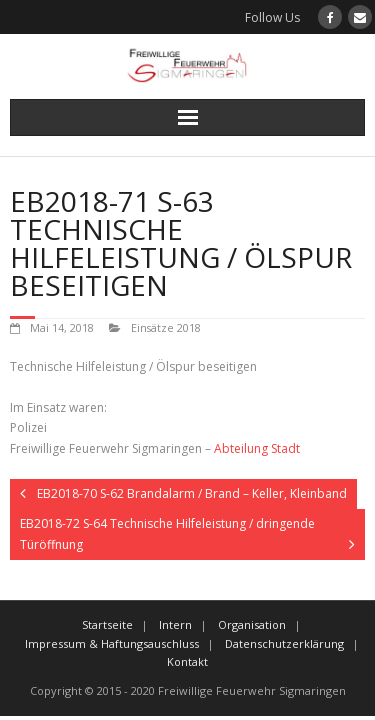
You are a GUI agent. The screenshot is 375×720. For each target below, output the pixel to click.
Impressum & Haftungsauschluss (112, 643)
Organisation (252, 624)
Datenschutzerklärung (284, 643)
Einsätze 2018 (166, 327)
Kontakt (187, 661)
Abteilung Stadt (257, 448)
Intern (175, 624)
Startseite (107, 624)
